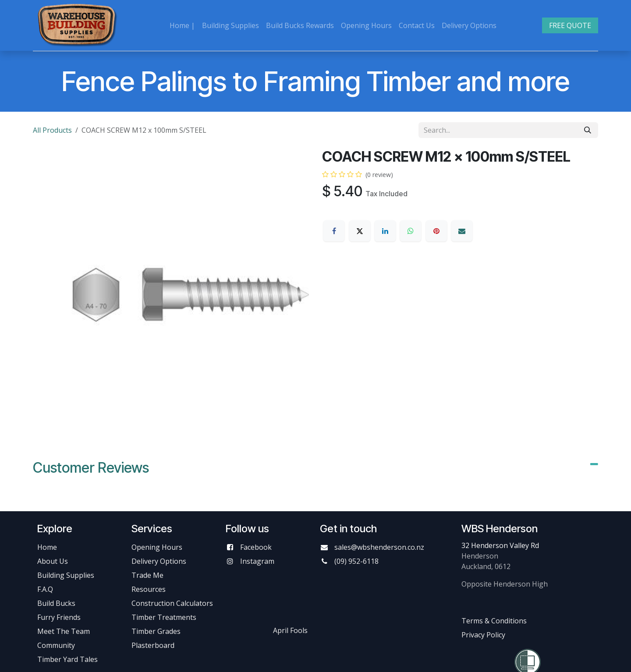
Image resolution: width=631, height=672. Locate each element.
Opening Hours (157, 547)
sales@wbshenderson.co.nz (379, 547)
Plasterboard (153, 645)
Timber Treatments (164, 617)
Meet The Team (64, 631)
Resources (149, 589)
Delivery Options (159, 561)
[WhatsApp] (411, 231)
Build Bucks (56, 603)
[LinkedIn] (385, 231)
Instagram (257, 561)
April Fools (290, 630)
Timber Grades (156, 631)
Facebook (256, 547)
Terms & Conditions (494, 621)
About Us (53, 561)
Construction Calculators (172, 603)
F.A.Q (45, 589)
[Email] (462, 231)
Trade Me (147, 575)
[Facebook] (334, 231)
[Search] (588, 130)
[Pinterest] (436, 231)
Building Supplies (66, 575)
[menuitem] (182, 25)
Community (56, 645)
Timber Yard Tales (67, 659)
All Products (52, 130)
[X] (360, 231)
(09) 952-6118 (356, 561)
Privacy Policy (483, 635)
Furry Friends (60, 617)
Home (47, 547)
